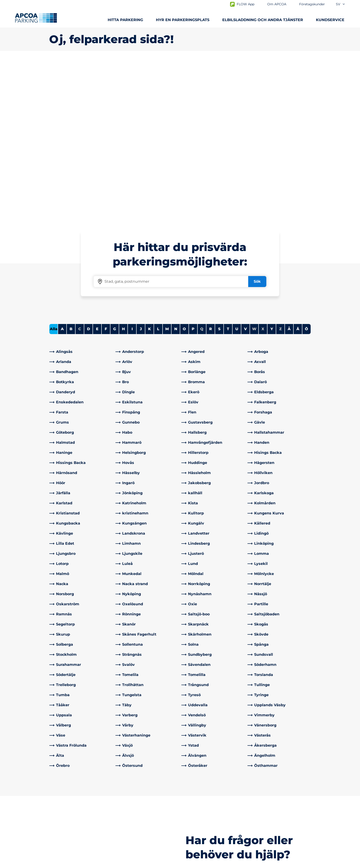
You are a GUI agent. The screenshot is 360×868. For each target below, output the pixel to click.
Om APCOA (194, 797)
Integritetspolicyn (63, 864)
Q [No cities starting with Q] (202, 167)
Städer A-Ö (59, 797)
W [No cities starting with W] (254, 167)
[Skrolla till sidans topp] (353, 763)
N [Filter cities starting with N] (176, 167)
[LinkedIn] (119, 821)
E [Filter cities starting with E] (97, 167)
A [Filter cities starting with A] (62, 167)
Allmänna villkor (102, 864)
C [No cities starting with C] (80, 167)
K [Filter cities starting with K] (149, 167)
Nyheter (191, 819)
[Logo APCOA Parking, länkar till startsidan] (36, 18)
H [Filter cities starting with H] (123, 167)
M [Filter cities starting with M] (167, 167)
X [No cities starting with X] (263, 167)
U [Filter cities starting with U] (237, 167)
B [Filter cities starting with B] (71, 167)
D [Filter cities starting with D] (89, 167)
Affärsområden (197, 805)
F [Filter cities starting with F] (106, 167)
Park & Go (58, 832)
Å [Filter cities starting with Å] (289, 167)
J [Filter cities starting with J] (141, 167)
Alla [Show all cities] (54, 167)
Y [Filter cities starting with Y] (272, 167)
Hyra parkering (63, 812)
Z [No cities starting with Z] (280, 167)
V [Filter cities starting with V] (245, 167)
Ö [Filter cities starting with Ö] (307, 167)
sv (341, 4)
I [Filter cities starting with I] (132, 167)
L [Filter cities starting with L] (158, 167)
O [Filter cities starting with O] (184, 167)
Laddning (58, 805)
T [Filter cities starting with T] (228, 167)
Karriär (190, 827)
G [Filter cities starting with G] (115, 167)
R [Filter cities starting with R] (211, 167)
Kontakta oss (128, 797)
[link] (81, 190)
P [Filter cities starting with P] (193, 167)
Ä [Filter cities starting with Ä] (298, 167)
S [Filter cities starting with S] (219, 167)
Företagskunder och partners (211, 812)
